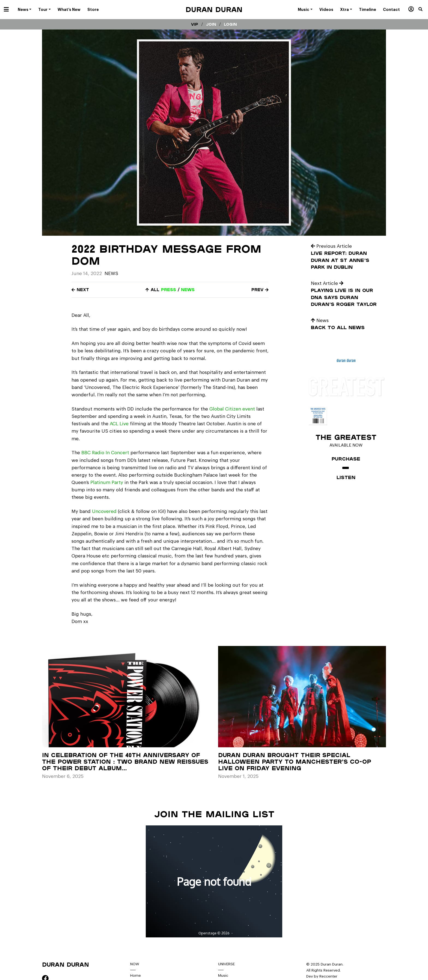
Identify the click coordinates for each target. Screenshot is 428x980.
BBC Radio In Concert (105, 453)
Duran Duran (214, 9)
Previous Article (331, 246)
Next (80, 290)
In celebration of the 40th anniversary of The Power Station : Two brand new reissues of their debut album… (125, 761)
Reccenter (328, 976)
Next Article (327, 283)
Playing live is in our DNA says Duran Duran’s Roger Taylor (344, 297)
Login (230, 24)
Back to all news (338, 327)
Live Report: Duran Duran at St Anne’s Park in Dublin (340, 260)
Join (211, 24)
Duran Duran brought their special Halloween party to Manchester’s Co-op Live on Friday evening (295, 761)
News (111, 274)
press (169, 290)
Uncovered (104, 511)
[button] (423, 10)
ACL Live (119, 424)
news (188, 290)
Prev (260, 290)
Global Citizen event (233, 409)
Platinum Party (106, 482)
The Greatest (346, 437)
